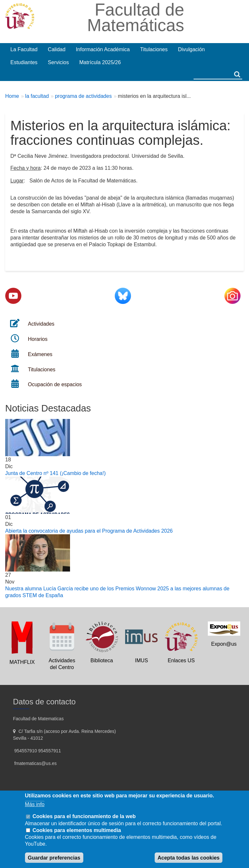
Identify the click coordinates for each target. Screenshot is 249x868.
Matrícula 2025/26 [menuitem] (100, 62)
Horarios (38, 339)
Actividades (41, 324)
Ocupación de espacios (55, 384)
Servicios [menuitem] (59, 62)
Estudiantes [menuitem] (24, 62)
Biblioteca (102, 660)
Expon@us (224, 644)
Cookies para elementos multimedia (77, 830)
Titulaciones (42, 370)
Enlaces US (181, 660)
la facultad (37, 96)
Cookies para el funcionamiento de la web (84, 816)
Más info (35, 804)
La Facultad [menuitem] (24, 49)
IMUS (141, 660)
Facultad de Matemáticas (136, 17)
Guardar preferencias (54, 858)
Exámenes (40, 354)
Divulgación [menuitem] (191, 49)
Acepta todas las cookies (189, 858)
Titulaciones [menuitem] (154, 49)
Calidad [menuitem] (57, 49)
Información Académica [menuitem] (103, 49)
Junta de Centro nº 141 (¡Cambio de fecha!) (55, 473)
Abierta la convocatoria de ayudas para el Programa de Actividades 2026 (89, 531)
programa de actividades (83, 96)
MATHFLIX (22, 662)
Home (12, 96)
